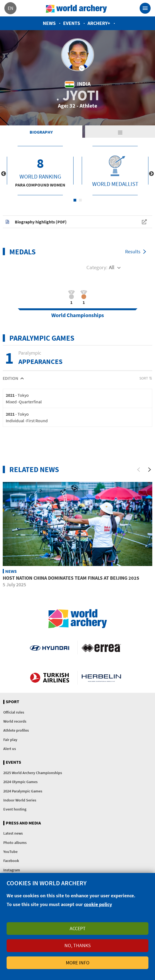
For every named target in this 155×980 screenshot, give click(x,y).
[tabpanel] (40, 171)
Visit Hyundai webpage (50, 648)
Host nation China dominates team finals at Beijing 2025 (71, 578)
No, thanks (78, 945)
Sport (12, 702)
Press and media (23, 823)
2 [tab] (80, 200)
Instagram (12, 870)
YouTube (10, 852)
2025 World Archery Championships (33, 773)
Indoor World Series (20, 800)
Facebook (11, 861)
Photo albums (15, 843)
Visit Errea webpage (101, 648)
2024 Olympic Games (20, 782)
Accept (78, 928)
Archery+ (99, 23)
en (11, 8)
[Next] (150, 470)
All (112, 267)
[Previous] (139, 470)
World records (15, 721)
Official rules (14, 712)
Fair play (10, 740)
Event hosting (15, 809)
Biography (41, 132)
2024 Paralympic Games (23, 791)
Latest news (13, 833)
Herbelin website (101, 678)
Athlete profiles (16, 730)
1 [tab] (75, 200)
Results (133, 252)
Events (72, 23)
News (49, 23)
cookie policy (98, 904)
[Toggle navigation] (145, 8)
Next (151, 174)
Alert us (10, 749)
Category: (97, 267)
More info (78, 963)
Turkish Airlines (50, 678)
